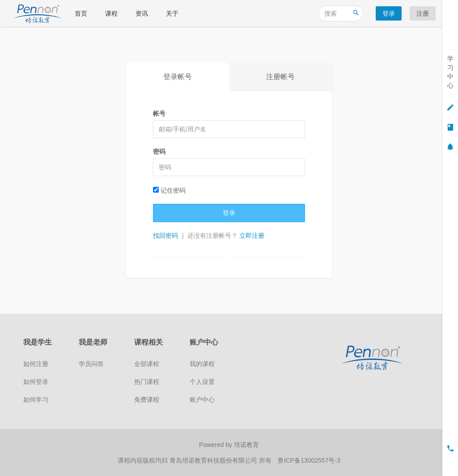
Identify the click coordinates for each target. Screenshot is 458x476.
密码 (159, 152)
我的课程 (202, 364)
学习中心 (450, 72)
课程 (111, 13)
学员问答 (91, 364)
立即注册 (252, 236)
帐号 (159, 114)
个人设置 (202, 382)
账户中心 (202, 400)
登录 (389, 13)
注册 (423, 13)
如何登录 (36, 382)
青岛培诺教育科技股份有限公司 (214, 460)
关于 (172, 13)
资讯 (142, 13)
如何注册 (36, 364)
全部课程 (147, 364)
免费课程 (147, 400)
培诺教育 (246, 445)
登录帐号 (178, 77)
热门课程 (147, 382)
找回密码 (165, 236)
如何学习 (36, 400)
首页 (81, 13)
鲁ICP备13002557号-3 (309, 460)
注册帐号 (280, 77)
